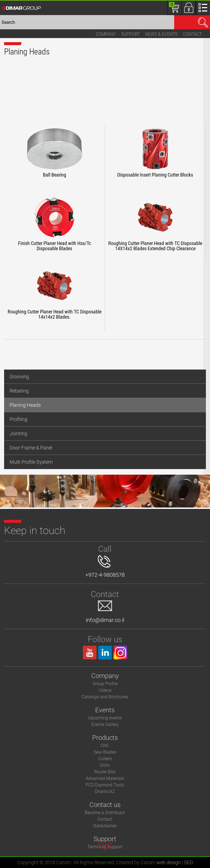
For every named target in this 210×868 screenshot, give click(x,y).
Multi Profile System (31, 462)
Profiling (18, 419)
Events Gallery (105, 724)
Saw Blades (105, 752)
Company (106, 34)
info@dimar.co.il (105, 612)
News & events (161, 34)
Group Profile (105, 684)
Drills (105, 765)
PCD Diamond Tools (105, 785)
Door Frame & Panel (31, 448)
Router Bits (105, 772)
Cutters (105, 759)
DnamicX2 (105, 791)
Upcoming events (105, 718)
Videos (105, 690)
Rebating (19, 391)
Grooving (19, 377)
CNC (105, 746)
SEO (189, 862)
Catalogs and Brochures (105, 697)
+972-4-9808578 (105, 567)
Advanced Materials (105, 778)
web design (169, 862)
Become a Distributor (105, 813)
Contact (192, 34)
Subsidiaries (105, 826)
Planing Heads (25, 405)
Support (130, 34)
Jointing (18, 433)
